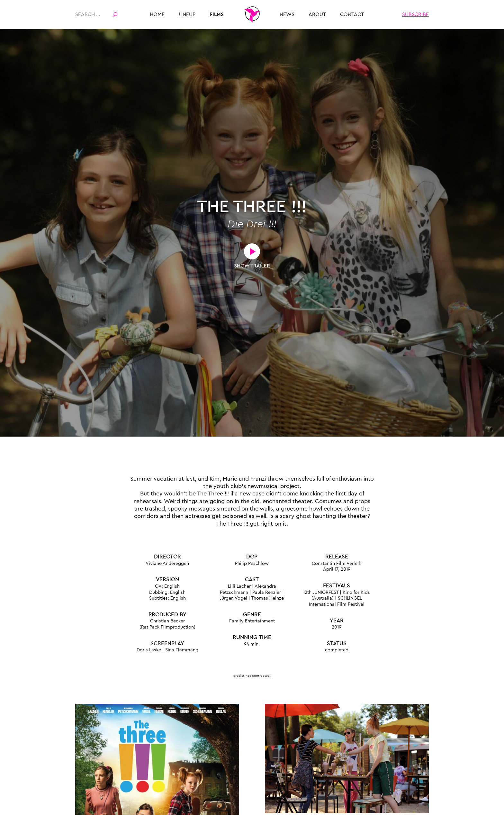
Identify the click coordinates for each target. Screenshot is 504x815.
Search (115, 14)
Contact (352, 14)
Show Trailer (252, 266)
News (287, 14)
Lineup (187, 14)
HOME (157, 14)
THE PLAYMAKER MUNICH (252, 14)
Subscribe (415, 14)
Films (217, 14)
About (317, 14)
